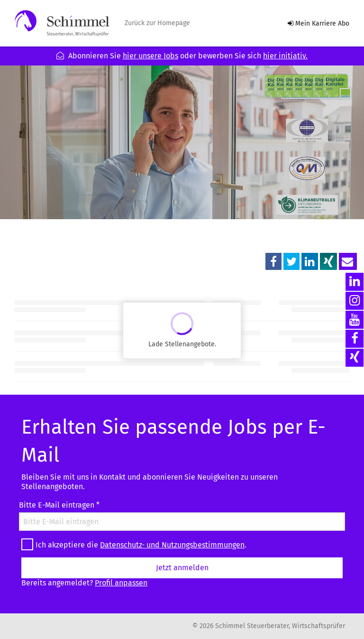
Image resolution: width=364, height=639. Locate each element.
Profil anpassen (121, 583)
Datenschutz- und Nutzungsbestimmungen (172, 545)
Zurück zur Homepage (157, 23)
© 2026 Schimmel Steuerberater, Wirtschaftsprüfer (269, 626)
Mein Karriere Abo (318, 23)
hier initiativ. (285, 56)
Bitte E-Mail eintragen (59, 505)
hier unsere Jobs (150, 56)
